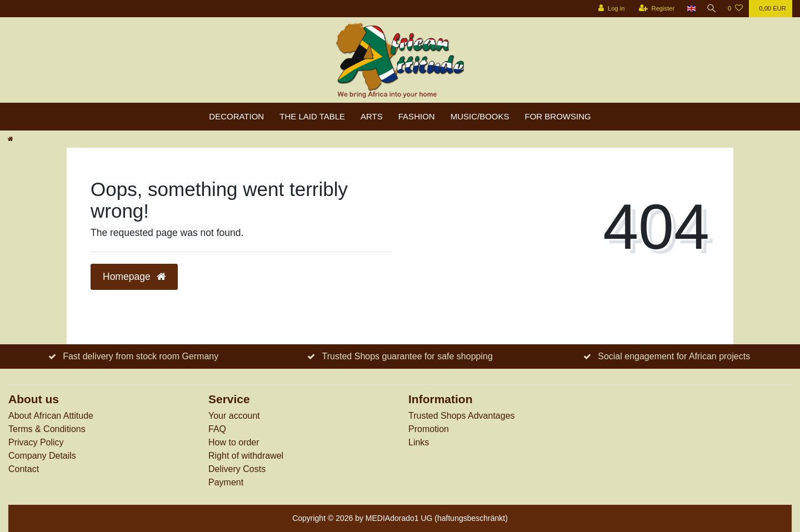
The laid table (312, 116)
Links (419, 442)
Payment (226, 482)
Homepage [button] (134, 277)
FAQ (217, 429)
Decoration (236, 116)
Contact (24, 469)
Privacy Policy (36, 442)
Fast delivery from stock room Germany (141, 356)
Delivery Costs (237, 469)
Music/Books (480, 116)
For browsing (558, 116)
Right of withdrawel (246, 456)
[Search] (711, 9)
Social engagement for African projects (674, 356)
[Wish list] (735, 9)
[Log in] (609, 9)
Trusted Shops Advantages (462, 416)
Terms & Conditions (47, 429)
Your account (234, 416)
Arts (372, 116)
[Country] (689, 9)
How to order (234, 442)
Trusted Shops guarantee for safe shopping (407, 356)
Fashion (417, 116)
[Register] (655, 9)
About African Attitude (51, 416)
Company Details (42, 456)
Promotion (429, 429)
